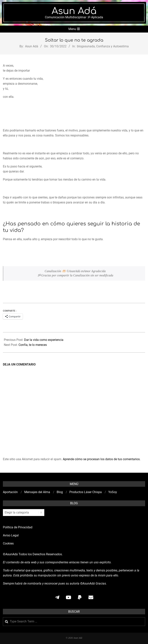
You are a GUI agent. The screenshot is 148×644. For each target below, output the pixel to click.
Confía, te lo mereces (33, 345)
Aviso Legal (11, 535)
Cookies (9, 543)
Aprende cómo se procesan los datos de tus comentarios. (102, 459)
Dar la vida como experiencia (44, 340)
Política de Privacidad (18, 527)
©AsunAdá (10, 554)
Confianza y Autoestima (112, 46)
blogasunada (86, 46)
